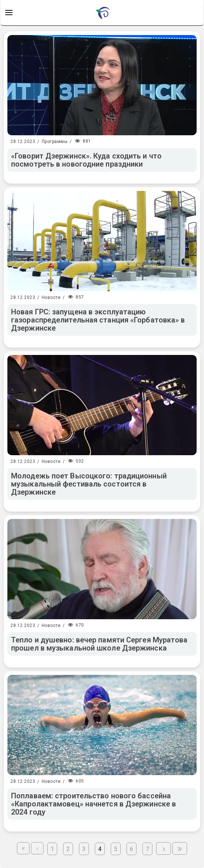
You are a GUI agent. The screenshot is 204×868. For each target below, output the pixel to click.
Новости (51, 297)
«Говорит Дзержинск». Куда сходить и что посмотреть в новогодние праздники (86, 160)
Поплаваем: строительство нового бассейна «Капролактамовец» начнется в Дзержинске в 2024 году (94, 804)
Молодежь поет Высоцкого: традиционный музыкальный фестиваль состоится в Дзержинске (89, 484)
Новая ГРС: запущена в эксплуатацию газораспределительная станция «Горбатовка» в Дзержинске (98, 320)
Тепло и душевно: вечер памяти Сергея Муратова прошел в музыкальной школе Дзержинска (99, 644)
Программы (55, 142)
